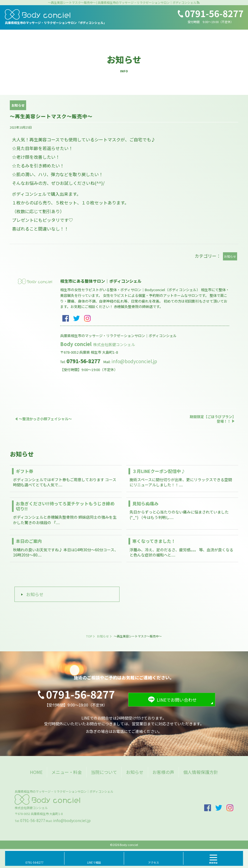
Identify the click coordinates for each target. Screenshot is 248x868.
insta (87, 318)
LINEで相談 (94, 862)
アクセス (154, 862)
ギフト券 (25, 471)
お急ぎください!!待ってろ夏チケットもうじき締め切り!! (65, 506)
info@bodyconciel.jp (134, 361)
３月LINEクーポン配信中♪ (159, 471)
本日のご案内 (29, 541)
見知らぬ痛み (145, 503)
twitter (76, 318)
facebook (66, 318)
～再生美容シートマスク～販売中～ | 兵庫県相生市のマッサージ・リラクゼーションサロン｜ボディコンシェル (122, 3)
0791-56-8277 (33, 820)
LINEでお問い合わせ (177, 700)
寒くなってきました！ (154, 541)
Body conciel (98, 344)
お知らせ (35, 594)
